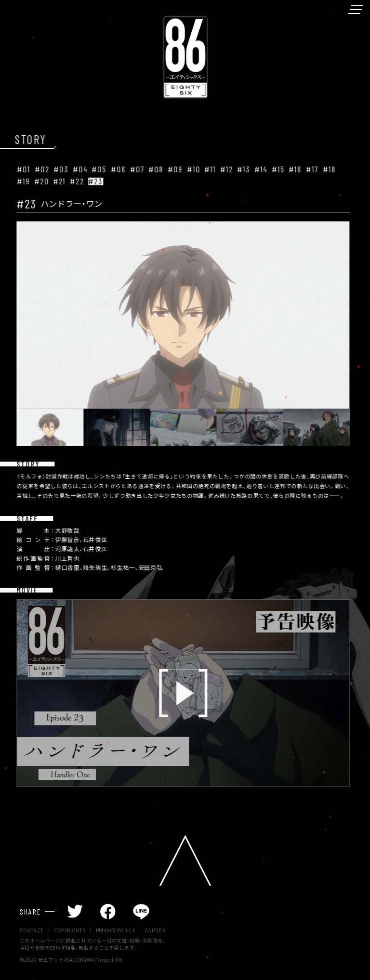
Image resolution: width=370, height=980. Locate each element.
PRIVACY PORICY (116, 931)
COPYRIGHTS (70, 931)
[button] (41, 427)
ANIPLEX (155, 931)
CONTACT (32, 931)
